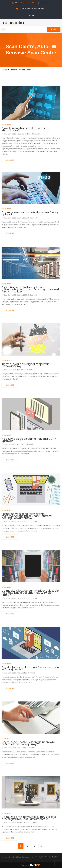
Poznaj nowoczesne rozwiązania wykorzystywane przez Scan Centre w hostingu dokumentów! (27, 545)
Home (5, 70)
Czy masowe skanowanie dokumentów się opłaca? (30, 242)
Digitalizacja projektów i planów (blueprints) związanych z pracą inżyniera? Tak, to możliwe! (30, 319)
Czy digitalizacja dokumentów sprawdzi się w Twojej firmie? (30, 697)
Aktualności (6, 158)
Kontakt (55, 857)
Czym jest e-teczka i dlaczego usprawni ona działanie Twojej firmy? (28, 771)
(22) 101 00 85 (25, 3)
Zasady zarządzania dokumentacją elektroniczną (25, 163)
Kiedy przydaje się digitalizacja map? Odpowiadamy (26, 393)
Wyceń (54, 29)
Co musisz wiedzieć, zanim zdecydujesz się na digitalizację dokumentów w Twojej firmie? (30, 622)
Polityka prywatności (42, 857)
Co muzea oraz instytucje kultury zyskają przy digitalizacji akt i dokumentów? (29, 846)
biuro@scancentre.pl (42, 3)
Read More (10, 194)
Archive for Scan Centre (21, 70)
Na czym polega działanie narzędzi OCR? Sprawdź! (29, 468)
